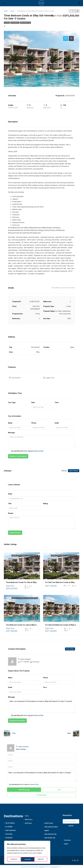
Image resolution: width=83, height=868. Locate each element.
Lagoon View (50, 377)
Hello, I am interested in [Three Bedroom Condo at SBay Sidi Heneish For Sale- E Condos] (42, 705)
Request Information (17, 720)
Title (10, 503)
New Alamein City (51, 833)
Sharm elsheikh (11, 840)
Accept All (41, 859)
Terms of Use (39, 450)
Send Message (24, 789)
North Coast (49, 822)
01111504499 (25, 661)
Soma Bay (9, 833)
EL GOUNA (9, 826)
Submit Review (15, 532)
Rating (45, 503)
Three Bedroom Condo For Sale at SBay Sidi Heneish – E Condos (31, 582)
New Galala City (50, 837)
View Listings (70, 648)
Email (57, 422)
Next (69, 732)
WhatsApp (36, 661)
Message (11, 432)
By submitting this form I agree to (26, 450)
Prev (14, 732)
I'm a (45, 687)
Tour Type (12, 402)
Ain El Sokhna (10, 822)
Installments (15, 23)
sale (46, 131)
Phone (34, 422)
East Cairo (29, 822)
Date (33, 402)
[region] (27, 853)
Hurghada (9, 837)
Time (57, 402)
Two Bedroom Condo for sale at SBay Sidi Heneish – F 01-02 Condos (33, 624)
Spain (66, 843)
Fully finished (16, 377)
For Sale (7, 23)
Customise (14, 859)
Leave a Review (74, 470)
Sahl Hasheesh (11, 830)
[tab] (66, 38)
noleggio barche (54, 866)
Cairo (27, 815)
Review (11, 512)
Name (10, 422)
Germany (67, 839)
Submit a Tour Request (18, 455)
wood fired (41, 866)
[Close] (49, 843)
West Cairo (29, 819)
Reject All (28, 859)
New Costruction (25, 23)
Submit (71, 825)
